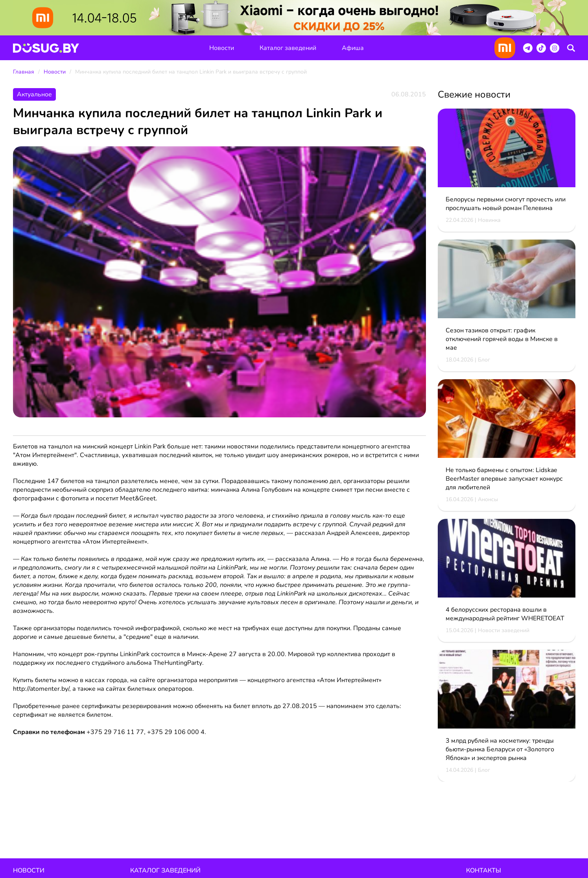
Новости (222, 48)
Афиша (353, 48)
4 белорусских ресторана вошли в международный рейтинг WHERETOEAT (505, 614)
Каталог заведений (288, 48)
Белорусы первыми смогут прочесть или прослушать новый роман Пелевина (506, 204)
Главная (24, 72)
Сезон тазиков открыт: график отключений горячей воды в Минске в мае (502, 339)
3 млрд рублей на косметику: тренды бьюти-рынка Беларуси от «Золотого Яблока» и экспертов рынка (500, 750)
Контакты (484, 871)
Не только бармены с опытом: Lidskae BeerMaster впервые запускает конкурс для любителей (504, 479)
